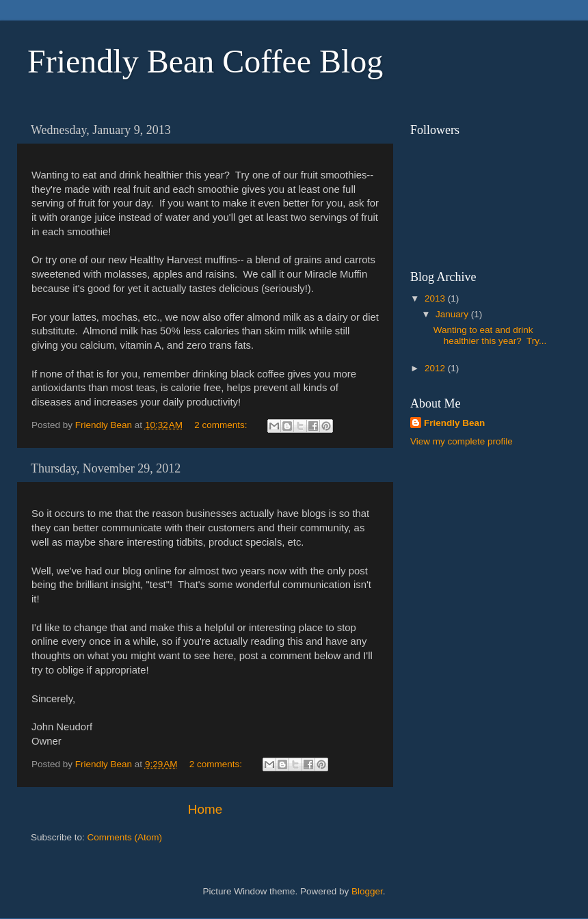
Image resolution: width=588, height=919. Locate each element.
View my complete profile (462, 441)
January (453, 314)
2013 (436, 298)
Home (205, 809)
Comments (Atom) (125, 837)
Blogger (367, 891)
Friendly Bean (454, 423)
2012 (436, 368)
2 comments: (222, 425)
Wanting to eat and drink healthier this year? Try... (490, 335)
